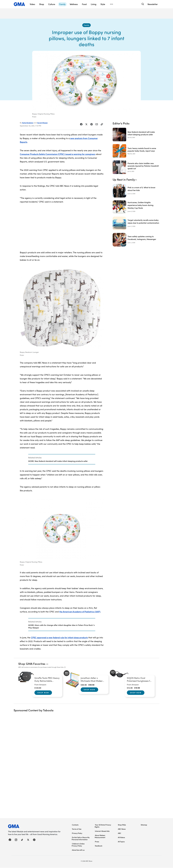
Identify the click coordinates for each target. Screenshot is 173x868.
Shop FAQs (122, 825)
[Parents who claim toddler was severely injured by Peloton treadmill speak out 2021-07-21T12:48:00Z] (136, 168)
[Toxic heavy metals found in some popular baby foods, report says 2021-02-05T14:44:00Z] (136, 151)
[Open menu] (111, 4)
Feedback (99, 846)
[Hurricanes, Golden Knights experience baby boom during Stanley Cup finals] (136, 207)
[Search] (142, 4)
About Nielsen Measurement (100, 837)
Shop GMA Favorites (32, 664)
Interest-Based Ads (102, 831)
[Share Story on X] (86, 125)
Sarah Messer (42, 123)
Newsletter (153, 4)
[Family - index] (86, 25)
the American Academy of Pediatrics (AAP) (80, 612)
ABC (120, 833)
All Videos (121, 838)
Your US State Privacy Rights (103, 826)
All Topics (121, 842)
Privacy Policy (77, 833)
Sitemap (144, 825)
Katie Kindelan (28, 123)
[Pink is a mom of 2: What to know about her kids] (136, 191)
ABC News (122, 829)
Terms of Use (77, 829)
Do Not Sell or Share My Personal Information (81, 839)
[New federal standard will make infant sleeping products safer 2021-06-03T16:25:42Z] (136, 135)
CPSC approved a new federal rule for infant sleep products (59, 638)
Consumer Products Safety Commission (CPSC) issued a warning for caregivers (58, 154)
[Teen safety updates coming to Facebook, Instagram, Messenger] (136, 240)
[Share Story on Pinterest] (92, 125)
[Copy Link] (102, 125)
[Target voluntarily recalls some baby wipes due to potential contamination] (136, 224)
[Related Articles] (62, 460)
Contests (75, 825)
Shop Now (43, 693)
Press (97, 842)
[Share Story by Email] (97, 125)
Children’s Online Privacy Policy (78, 845)
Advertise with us (78, 850)
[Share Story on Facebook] (81, 125)
